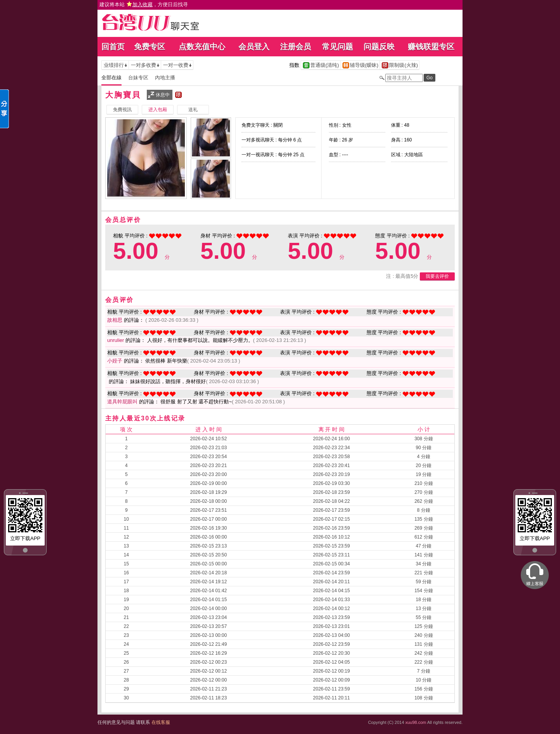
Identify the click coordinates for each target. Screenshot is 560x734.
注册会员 (296, 47)
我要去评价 (437, 276)
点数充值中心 (202, 47)
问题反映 (379, 47)
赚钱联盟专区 (431, 47)
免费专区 (150, 47)
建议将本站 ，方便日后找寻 (144, 4)
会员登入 (254, 47)
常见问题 (337, 47)
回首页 (113, 47)
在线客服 (161, 722)
